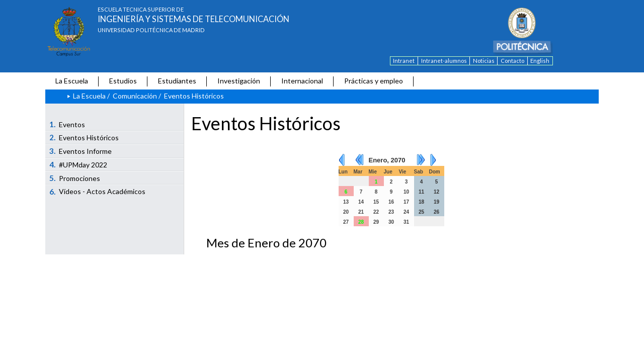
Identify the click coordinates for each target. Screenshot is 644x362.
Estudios (123, 81)
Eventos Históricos (84, 137)
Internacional (302, 81)
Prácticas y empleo (374, 81)
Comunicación (135, 96)
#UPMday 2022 (78, 164)
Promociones (75, 178)
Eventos (67, 124)
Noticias (484, 61)
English (540, 61)
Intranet (404, 61)
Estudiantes (177, 81)
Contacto (512, 61)
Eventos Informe (81, 151)
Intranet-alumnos (444, 61)
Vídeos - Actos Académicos (98, 192)
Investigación (239, 81)
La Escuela (72, 81)
